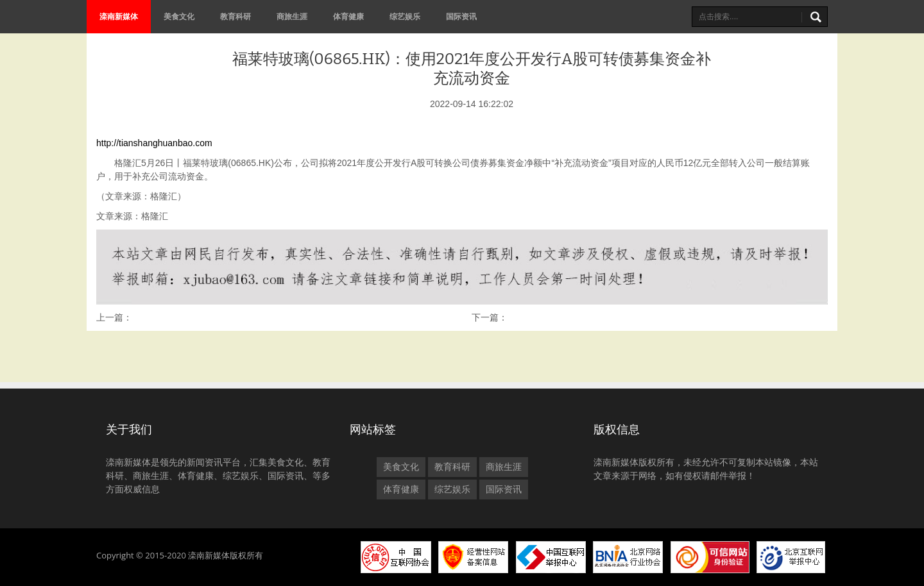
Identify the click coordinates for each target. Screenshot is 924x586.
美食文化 (179, 16)
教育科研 (235, 16)
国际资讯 (461, 16)
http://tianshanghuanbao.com (154, 143)
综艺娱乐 (405, 16)
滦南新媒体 (119, 16)
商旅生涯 (292, 16)
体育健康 (348, 16)
